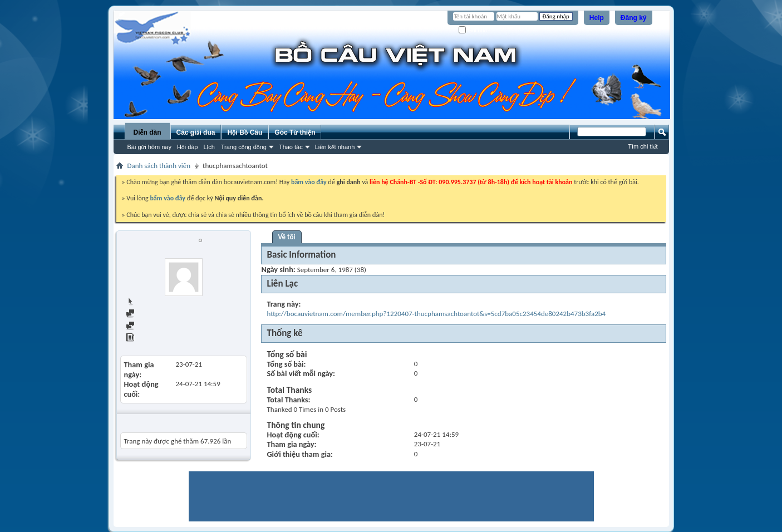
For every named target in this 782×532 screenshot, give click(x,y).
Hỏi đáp (188, 147)
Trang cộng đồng (244, 147)
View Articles (150, 339)
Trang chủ (145, 302)
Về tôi (287, 237)
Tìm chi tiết (643, 146)
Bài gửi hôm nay (149, 147)
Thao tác (291, 147)
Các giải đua (196, 132)
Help (597, 18)
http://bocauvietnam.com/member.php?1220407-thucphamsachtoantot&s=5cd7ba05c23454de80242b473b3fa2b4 (437, 314)
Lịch (209, 147)
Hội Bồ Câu (245, 132)
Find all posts (150, 314)
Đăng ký (634, 18)
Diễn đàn (147, 132)
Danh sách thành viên (159, 166)
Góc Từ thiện (295, 132)
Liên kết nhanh (335, 147)
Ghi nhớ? (474, 30)
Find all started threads (165, 326)
